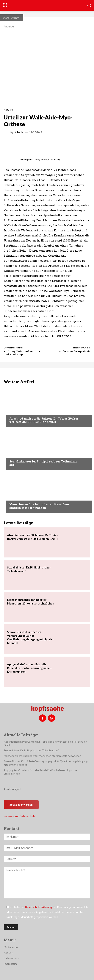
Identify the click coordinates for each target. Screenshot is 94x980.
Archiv (15, 18)
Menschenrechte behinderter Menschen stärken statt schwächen (39, 506)
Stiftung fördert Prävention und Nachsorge (22, 353)
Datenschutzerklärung (39, 907)
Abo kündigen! (12, 789)
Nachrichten (18, 411)
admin (19, 132)
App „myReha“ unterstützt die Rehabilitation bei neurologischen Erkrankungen (29, 668)
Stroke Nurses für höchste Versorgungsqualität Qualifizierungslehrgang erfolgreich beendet (31, 637)
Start (6, 18)
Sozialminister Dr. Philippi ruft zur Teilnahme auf (43, 463)
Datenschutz (28, 816)
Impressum (11, 816)
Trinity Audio (40, 160)
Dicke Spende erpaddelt (75, 351)
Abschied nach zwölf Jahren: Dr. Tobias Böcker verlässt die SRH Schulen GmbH (44, 420)
